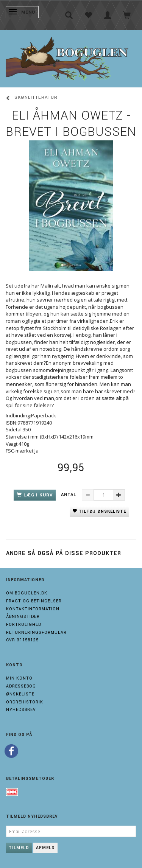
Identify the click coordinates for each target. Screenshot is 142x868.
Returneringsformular (36, 632)
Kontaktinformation (33, 609)
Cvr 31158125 (22, 640)
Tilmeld (19, 848)
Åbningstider (23, 617)
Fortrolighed (24, 625)
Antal (69, 495)
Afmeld (45, 848)
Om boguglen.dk (27, 593)
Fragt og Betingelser (34, 601)
